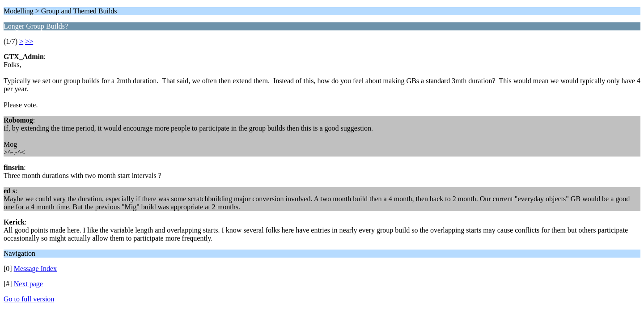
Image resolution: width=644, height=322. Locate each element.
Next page (28, 284)
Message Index (35, 269)
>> (29, 41)
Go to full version (29, 299)
